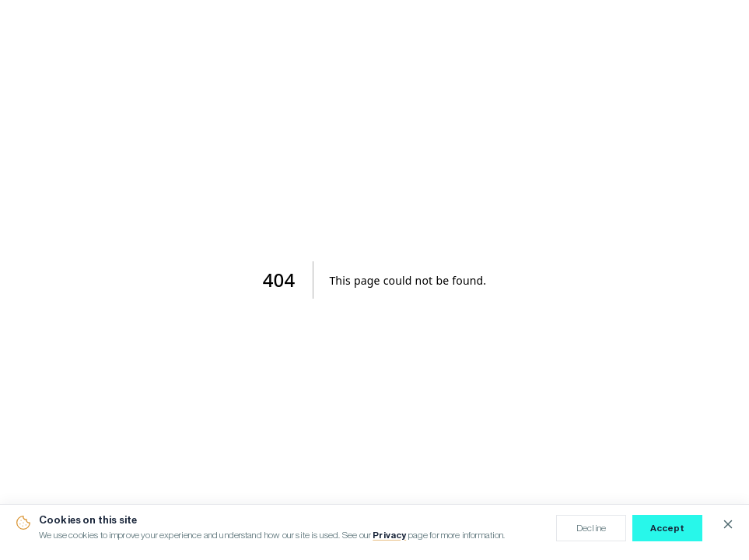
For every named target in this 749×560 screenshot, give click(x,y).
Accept (668, 528)
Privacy (389, 535)
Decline (591, 528)
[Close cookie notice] (728, 524)
